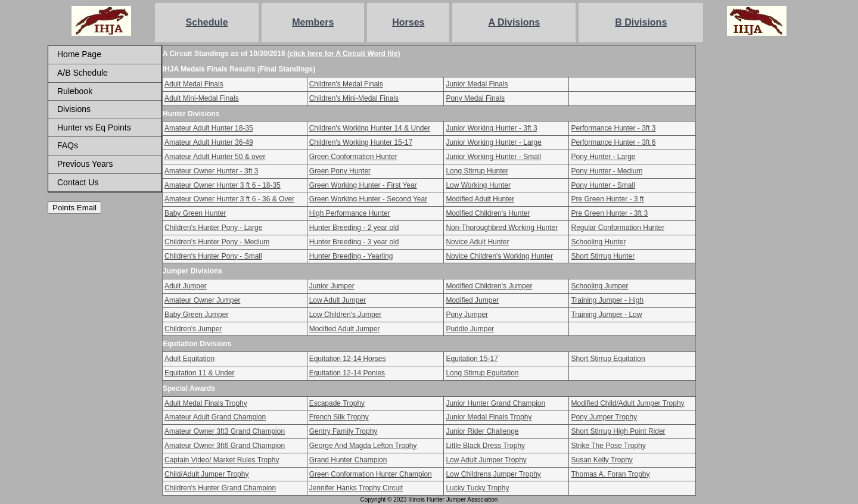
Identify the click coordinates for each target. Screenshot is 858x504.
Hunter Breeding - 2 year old (354, 228)
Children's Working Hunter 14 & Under (370, 128)
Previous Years (85, 164)
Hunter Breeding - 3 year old (354, 242)
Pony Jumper (467, 315)
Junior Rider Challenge (482, 431)
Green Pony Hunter (340, 171)
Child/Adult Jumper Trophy (206, 474)
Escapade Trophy (337, 403)
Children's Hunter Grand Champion (220, 488)
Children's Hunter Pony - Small (213, 256)
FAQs (68, 145)
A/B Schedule (83, 73)
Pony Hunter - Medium (607, 171)
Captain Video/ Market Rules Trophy (222, 460)
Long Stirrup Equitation (482, 373)
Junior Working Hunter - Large (494, 142)
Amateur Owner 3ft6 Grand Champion (225, 446)
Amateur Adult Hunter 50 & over (215, 157)
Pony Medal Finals (475, 98)
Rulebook (75, 91)
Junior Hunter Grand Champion (495, 403)
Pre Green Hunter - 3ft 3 (609, 213)
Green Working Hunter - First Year (363, 185)
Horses (408, 22)
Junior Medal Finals (477, 84)
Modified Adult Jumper (345, 329)
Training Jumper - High (607, 300)
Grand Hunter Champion (348, 460)
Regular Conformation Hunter (618, 228)
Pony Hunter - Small (603, 185)
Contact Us (78, 182)
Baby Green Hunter (195, 213)
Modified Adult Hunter (480, 199)
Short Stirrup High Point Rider (618, 431)
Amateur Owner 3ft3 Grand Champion (225, 431)
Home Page (79, 54)
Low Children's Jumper (346, 315)
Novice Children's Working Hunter (499, 256)
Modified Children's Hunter (488, 213)
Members (313, 22)
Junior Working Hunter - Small (493, 157)
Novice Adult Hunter (477, 242)
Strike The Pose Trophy (608, 446)
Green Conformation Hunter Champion (371, 474)
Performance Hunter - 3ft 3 (613, 128)
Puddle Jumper (470, 329)
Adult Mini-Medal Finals (202, 98)
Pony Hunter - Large (603, 157)
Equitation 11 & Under (199, 373)
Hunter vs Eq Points (94, 127)
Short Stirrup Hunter (603, 256)
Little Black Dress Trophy (485, 446)
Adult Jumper (186, 286)
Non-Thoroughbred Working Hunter (502, 228)
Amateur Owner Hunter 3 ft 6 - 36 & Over (229, 199)
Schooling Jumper (599, 286)
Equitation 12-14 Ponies (347, 373)
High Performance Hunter (350, 213)
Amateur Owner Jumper (202, 300)
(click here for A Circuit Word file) (344, 54)
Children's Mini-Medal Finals (354, 98)
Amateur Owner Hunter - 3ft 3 (211, 171)
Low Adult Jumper (338, 300)
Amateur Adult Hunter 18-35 (209, 128)
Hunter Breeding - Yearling (351, 256)
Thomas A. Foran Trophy (610, 474)
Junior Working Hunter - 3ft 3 (491, 128)
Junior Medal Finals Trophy (489, 417)
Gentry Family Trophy (343, 431)
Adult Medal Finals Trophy (206, 403)
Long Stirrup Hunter (477, 171)
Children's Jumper (193, 329)
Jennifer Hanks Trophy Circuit (356, 488)
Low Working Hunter (478, 185)
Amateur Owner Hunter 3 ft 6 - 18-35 (223, 185)
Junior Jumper (332, 286)
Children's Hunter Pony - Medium (217, 242)
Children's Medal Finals (346, 84)
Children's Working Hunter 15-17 (361, 142)
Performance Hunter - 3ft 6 (613, 142)
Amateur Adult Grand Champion (215, 417)
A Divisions (515, 22)
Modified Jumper (472, 300)
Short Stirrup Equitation (608, 359)
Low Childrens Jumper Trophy (493, 474)
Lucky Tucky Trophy (477, 488)
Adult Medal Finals (194, 84)
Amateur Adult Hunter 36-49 (209, 142)
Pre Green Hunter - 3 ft (607, 199)
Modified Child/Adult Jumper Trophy (627, 403)
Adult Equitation (189, 359)
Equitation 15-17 (472, 359)
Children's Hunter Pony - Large (213, 228)
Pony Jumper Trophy (604, 417)
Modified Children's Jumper (489, 286)
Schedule (207, 22)
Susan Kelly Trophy (601, 460)
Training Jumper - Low (606, 315)
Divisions (74, 109)
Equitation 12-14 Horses (348, 359)
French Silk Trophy (339, 417)
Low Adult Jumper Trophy (486, 460)
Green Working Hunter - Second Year (369, 199)
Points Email (74, 208)
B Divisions (641, 22)
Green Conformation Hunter (353, 157)
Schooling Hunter (598, 242)
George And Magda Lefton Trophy (363, 446)
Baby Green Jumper (196, 315)
